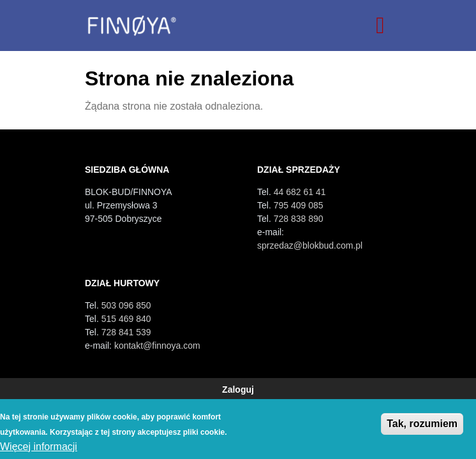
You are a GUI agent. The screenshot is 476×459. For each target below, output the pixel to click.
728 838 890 (299, 219)
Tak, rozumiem (422, 424)
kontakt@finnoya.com (157, 346)
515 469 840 (126, 319)
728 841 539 (126, 332)
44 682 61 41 (300, 192)
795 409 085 (299, 205)
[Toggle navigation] (380, 25)
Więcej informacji (39, 447)
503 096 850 (126, 305)
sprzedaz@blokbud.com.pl (310, 245)
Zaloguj (238, 390)
